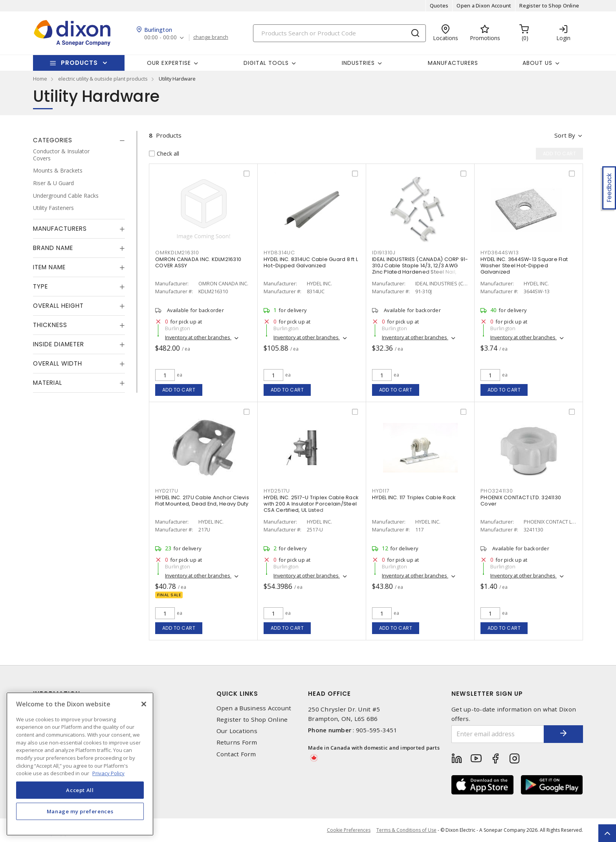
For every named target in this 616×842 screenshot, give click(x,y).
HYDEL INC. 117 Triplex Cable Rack (414, 497)
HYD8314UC (279, 253)
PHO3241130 (497, 491)
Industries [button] (358, 63)
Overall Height (58, 306)
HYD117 (381, 491)
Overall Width (58, 363)
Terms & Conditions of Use (406, 830)
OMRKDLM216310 (177, 253)
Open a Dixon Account (484, 6)
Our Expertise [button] (169, 63)
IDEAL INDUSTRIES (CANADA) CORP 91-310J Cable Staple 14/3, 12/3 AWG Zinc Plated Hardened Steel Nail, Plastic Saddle (420, 269)
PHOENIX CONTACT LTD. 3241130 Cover (521, 501)
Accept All (80, 790)
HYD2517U (277, 491)
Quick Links (237, 694)
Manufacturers (453, 63)
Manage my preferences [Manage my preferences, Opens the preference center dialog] (80, 811)
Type (40, 286)
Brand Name (53, 248)
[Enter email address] (498, 734)
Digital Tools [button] (266, 63)
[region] (80, 764)
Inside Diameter (59, 344)
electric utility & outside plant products (103, 79)
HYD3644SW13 (500, 253)
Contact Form (236, 754)
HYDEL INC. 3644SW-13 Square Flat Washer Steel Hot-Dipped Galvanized (524, 266)
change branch (211, 37)
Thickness (50, 325)
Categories (53, 140)
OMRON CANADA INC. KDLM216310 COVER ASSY (198, 262)
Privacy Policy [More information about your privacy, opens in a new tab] (108, 773)
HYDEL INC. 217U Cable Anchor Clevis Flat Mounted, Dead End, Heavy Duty (202, 501)
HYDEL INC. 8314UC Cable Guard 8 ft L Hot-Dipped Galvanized (311, 262)
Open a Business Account (254, 708)
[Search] (339, 33)
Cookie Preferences (349, 830)
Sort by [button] (565, 135)
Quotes (439, 6)
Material (48, 383)
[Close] (144, 704)
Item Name (49, 267)
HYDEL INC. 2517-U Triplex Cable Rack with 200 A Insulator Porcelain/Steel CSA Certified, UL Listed (311, 504)
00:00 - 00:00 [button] (160, 38)
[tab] (79, 140)
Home (40, 79)
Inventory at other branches (198, 337)
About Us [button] (537, 63)
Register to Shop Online (549, 6)
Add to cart (179, 390)
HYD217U (167, 491)
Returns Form (237, 742)
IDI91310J (384, 253)
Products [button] (79, 63)
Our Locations (237, 731)
